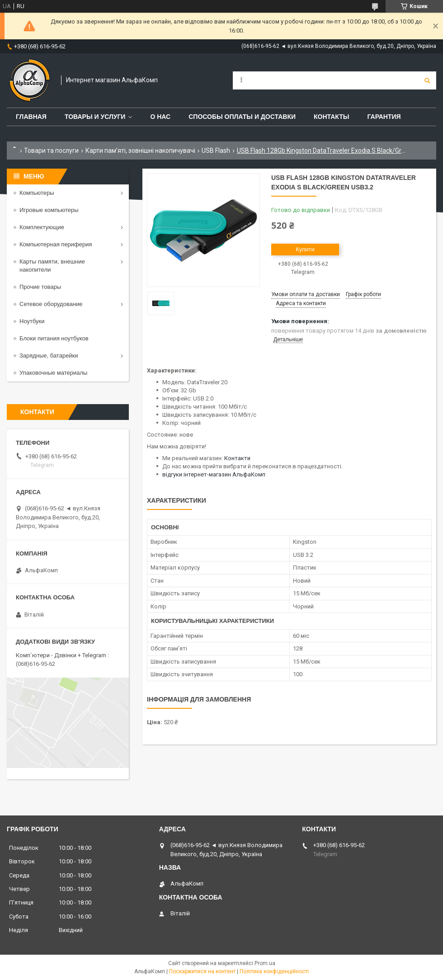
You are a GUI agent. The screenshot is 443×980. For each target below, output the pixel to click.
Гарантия (384, 117)
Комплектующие (42, 227)
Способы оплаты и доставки (242, 117)
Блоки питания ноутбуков (54, 338)
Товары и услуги (95, 117)
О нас (160, 117)
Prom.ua (265, 963)
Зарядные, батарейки (49, 356)
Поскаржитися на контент (202, 971)
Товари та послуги (51, 151)
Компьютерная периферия (56, 244)
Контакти (237, 458)
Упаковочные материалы (53, 373)
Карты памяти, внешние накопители (52, 266)
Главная (31, 117)
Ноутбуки (32, 321)
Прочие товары (40, 287)
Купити (305, 249)
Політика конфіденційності (274, 971)
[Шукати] (427, 80)
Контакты (331, 117)
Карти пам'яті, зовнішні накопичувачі (140, 151)
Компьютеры (37, 193)
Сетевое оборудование (51, 304)
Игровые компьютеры (49, 210)
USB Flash (216, 151)
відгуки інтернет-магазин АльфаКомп (214, 474)
